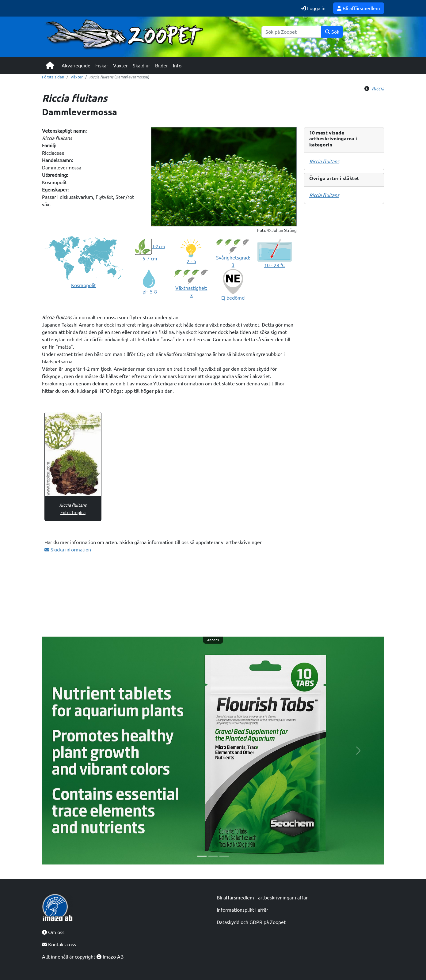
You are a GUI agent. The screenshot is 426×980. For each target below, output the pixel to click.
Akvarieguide (76, 66)
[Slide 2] (213, 856)
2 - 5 (191, 261)
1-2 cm (158, 247)
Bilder (162, 66)
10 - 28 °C (275, 265)
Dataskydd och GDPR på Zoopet (251, 922)
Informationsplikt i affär (242, 910)
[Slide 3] (224, 856)
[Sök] (291, 32)
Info (177, 66)
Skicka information (68, 550)
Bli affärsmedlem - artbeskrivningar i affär (262, 898)
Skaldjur (141, 66)
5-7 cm (150, 259)
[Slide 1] (202, 856)
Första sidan (53, 77)
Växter (120, 66)
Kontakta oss (59, 944)
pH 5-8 (150, 292)
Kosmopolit (84, 285)
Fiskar (102, 66)
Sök (332, 32)
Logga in (313, 8)
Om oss (53, 932)
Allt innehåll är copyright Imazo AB (83, 957)
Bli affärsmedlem (359, 8)
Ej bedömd (233, 298)
